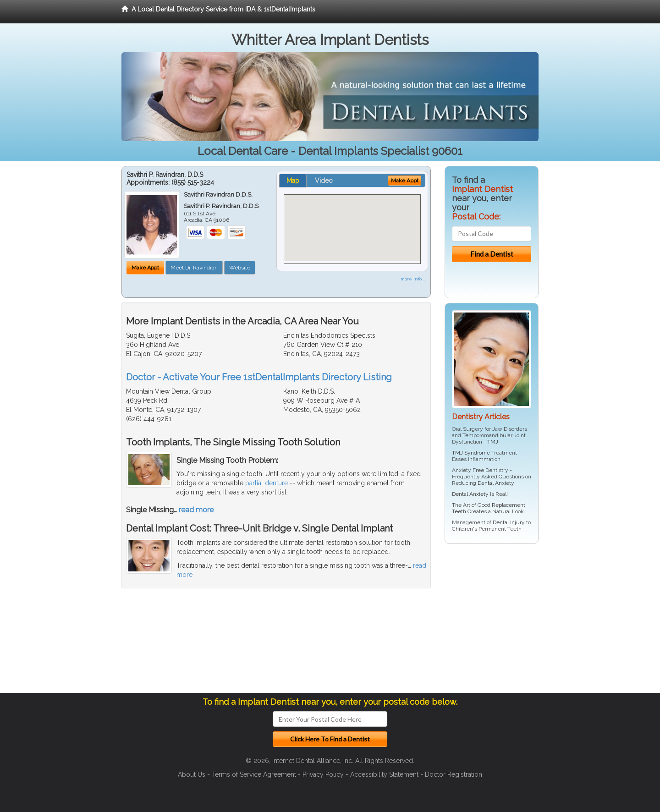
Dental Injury (509, 522)
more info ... (413, 279)
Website (240, 268)
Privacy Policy (323, 774)
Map (293, 181)
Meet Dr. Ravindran (194, 268)
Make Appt (145, 268)
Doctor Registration (454, 774)
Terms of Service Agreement (254, 774)
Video (324, 181)
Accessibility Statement (384, 774)
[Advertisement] (492, 622)
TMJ (493, 442)
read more (196, 510)
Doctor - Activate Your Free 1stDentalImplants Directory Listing (259, 377)
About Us (192, 774)
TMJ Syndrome (471, 453)
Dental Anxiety (496, 483)
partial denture (267, 483)
